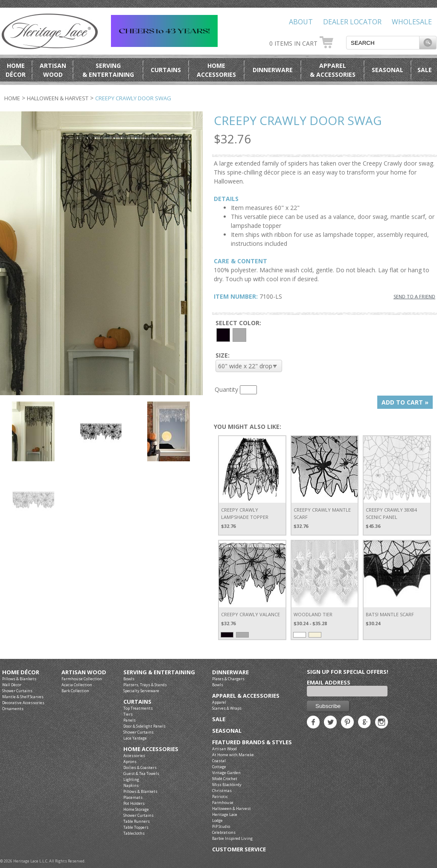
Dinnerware (273, 70)
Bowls (129, 679)
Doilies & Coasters (140, 768)
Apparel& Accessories (333, 70)
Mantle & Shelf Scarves (23, 697)
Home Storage (136, 809)
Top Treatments (138, 708)
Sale (425, 70)
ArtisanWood (53, 70)
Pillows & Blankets (19, 679)
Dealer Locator (352, 22)
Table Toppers (136, 827)
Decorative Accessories (23, 703)
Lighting (131, 779)
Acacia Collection (77, 685)
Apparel (219, 702)
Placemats (133, 797)
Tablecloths (134, 833)
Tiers (128, 714)
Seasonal (387, 70)
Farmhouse (223, 802)
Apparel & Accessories (246, 696)
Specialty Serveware (141, 691)
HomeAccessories (216, 70)
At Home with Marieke (233, 755)
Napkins (131, 785)
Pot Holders (134, 803)
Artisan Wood (84, 672)
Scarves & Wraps (227, 708)
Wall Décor (12, 685)
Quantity (226, 389)
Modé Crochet (225, 779)
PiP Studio (221, 826)
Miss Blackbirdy (227, 785)
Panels (130, 720)
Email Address (329, 682)
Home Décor (21, 672)
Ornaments (13, 709)
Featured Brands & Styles (252, 742)
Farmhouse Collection (82, 679)
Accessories (134, 756)
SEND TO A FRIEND (414, 296)
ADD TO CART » (405, 402)
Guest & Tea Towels (141, 773)
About (301, 22)
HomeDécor (16, 70)
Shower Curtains (17, 691)
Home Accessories (151, 749)
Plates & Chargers (228, 679)
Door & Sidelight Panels (144, 726)
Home (12, 98)
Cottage (219, 767)
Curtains (166, 70)
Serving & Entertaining (159, 672)
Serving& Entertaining (108, 70)
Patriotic (220, 797)
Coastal (219, 761)
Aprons (130, 762)
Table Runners (137, 821)
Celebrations (224, 832)
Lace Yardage (135, 738)
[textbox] (383, 43)
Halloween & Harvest (58, 98)
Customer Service (239, 849)
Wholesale (412, 22)
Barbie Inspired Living (232, 838)
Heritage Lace (225, 814)
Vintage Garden (226, 773)
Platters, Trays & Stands (145, 685)
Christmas (222, 791)
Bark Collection (75, 691)
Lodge (217, 820)
